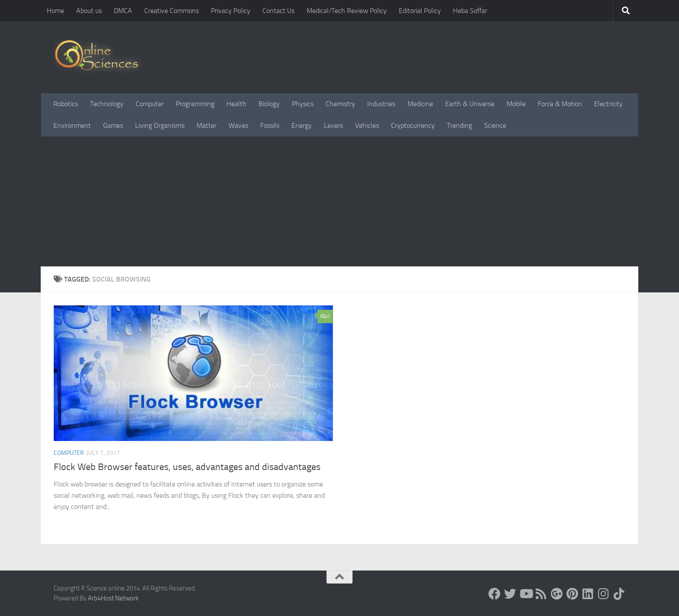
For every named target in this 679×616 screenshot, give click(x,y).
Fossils (270, 125)
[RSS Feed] (541, 594)
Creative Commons (171, 11)
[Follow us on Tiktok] (619, 594)
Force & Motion (560, 104)
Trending (459, 125)
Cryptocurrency (413, 125)
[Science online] (495, 594)
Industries (381, 104)
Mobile (516, 104)
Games (113, 125)
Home (55, 11)
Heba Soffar (470, 11)
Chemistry (340, 104)
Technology (107, 104)
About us (89, 11)
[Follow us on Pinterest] (572, 594)
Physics (303, 104)
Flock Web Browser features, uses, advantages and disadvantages (187, 467)
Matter (207, 125)
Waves (238, 125)
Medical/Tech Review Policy (347, 11)
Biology (269, 104)
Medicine (420, 104)
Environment (72, 125)
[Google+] (557, 594)
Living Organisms (160, 125)
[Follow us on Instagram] (604, 594)
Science (495, 125)
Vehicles (367, 125)
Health (236, 104)
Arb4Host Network (113, 598)
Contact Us (278, 11)
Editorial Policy (420, 11)
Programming (195, 104)
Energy (302, 125)
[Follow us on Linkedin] (588, 594)
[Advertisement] (339, 201)
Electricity (608, 104)
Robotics (66, 104)
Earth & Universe (470, 104)
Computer (150, 104)
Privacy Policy (231, 11)
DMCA (123, 11)
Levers (333, 125)
